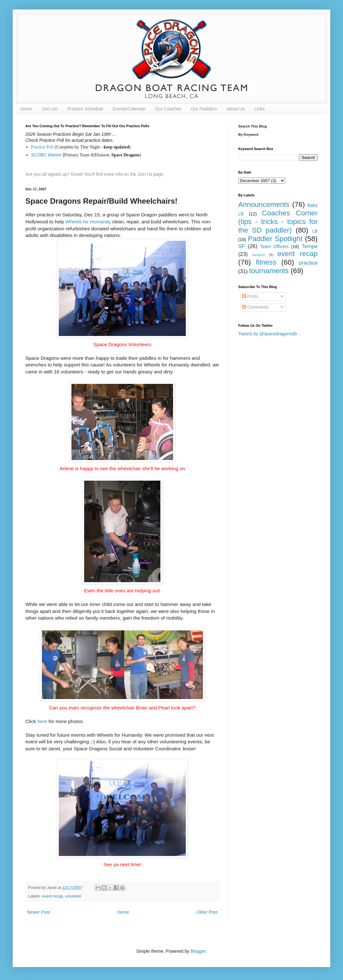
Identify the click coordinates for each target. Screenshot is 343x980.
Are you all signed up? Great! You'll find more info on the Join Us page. (95, 174)
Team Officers (274, 247)
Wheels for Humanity (88, 222)
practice (308, 263)
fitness (266, 262)
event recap (52, 896)
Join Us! (50, 109)
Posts (250, 296)
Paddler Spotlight (275, 239)
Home (26, 109)
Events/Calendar (129, 109)
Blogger (198, 951)
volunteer (73, 896)
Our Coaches (168, 109)
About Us (236, 109)
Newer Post (38, 912)
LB (315, 231)
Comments (255, 307)
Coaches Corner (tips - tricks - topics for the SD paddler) (278, 222)
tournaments (269, 271)
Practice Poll (42, 147)
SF (242, 246)
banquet (259, 255)
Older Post (207, 912)
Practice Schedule (85, 109)
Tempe (310, 246)
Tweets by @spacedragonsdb (268, 334)
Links (260, 109)
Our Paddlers (204, 109)
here (42, 721)
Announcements (264, 204)
